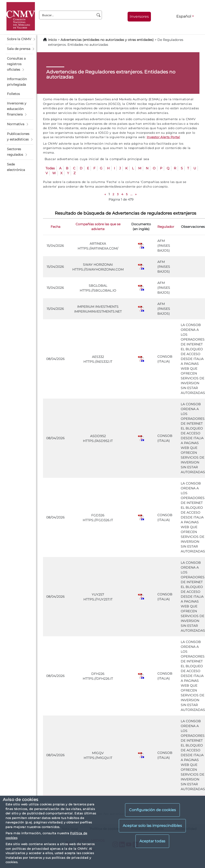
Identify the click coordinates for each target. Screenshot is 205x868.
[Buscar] (99, 15)
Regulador (166, 227)
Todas (50, 168)
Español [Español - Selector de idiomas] (184, 16)
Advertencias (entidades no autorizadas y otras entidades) (108, 40)
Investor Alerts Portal (163, 137)
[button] (19, 39)
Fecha (55, 227)
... (131, 194)
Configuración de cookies (152, 810)
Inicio (52, 40)
